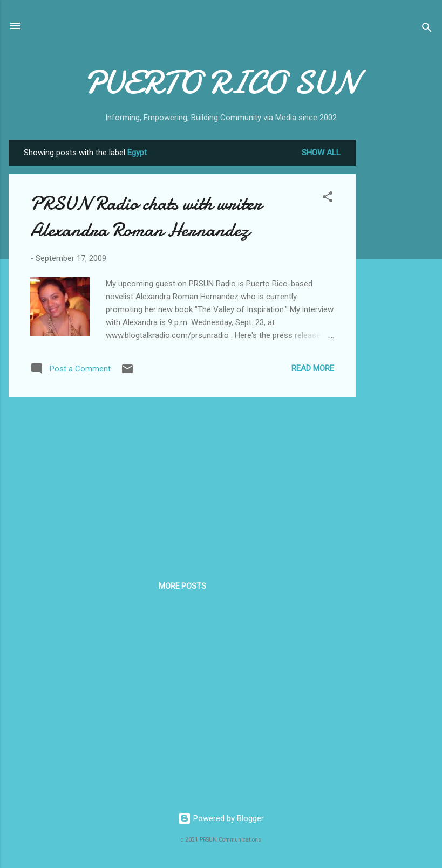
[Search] (427, 29)
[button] (328, 199)
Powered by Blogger (221, 818)
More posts (182, 586)
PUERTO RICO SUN (221, 82)
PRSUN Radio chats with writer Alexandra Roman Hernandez (146, 217)
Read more (313, 368)
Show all (321, 153)
